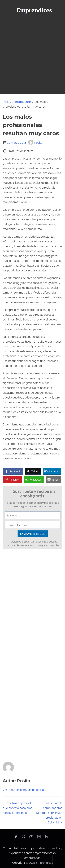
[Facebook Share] (13, 471)
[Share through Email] (53, 479)
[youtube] (31, 838)
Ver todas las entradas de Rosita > (24, 790)
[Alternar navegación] (32, 90)
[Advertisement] (32, 52)
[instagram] (39, 838)
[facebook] (16, 838)
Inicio (6, 102)
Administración (22, 102)
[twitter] (23, 838)
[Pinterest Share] (12, 479)
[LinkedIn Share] (52, 471)
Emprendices (44, 863)
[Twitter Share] (33, 471)
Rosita (35, 143)
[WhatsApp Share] (34, 479)
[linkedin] (46, 838)
